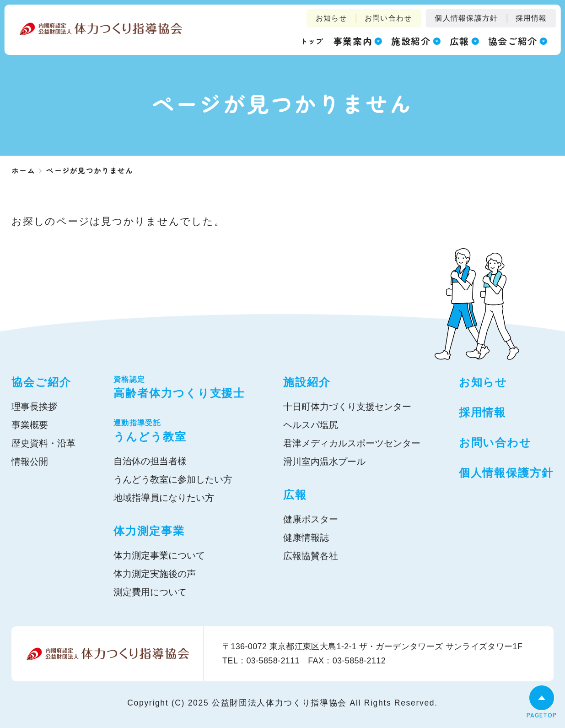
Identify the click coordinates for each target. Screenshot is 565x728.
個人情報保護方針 (466, 18)
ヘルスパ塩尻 (311, 425)
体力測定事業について (159, 555)
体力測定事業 (149, 531)
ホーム (23, 170)
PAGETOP (542, 715)
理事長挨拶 (34, 407)
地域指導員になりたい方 (164, 498)
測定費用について (150, 592)
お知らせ (331, 18)
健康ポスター (311, 519)
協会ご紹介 (41, 382)
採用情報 (531, 18)
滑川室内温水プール (324, 462)
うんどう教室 (179, 430)
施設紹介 (307, 382)
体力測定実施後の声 (155, 574)
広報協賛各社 (311, 556)
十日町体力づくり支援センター (347, 407)
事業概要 (30, 425)
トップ (312, 41)
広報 (295, 495)
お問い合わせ (388, 18)
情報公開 (30, 462)
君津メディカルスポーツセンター (352, 443)
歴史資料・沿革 (43, 443)
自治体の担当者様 (150, 461)
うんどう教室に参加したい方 (173, 479)
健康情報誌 (306, 538)
